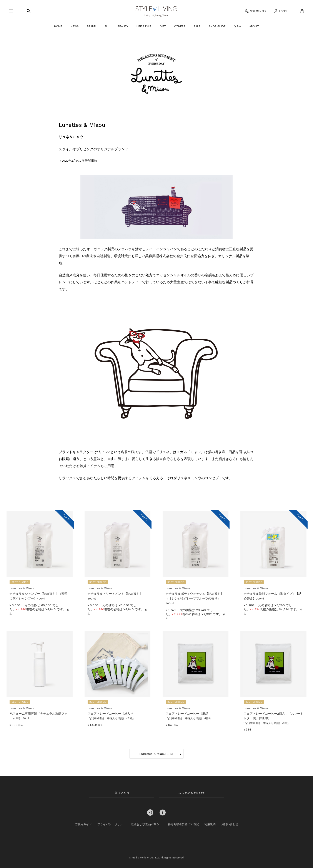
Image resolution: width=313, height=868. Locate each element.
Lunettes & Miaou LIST (157, 754)
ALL (107, 26)
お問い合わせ (230, 824)
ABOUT (254, 26)
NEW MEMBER (191, 793)
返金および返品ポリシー (147, 824)
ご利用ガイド (83, 824)
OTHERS (180, 26)
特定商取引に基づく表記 (183, 824)
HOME (58, 26)
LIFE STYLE (144, 26)
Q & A (237, 26)
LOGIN (122, 793)
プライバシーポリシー (112, 824)
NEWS (75, 26)
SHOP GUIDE (217, 26)
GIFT (163, 26)
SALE (197, 26)
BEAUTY (123, 26)
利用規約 (210, 824)
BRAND (92, 26)
